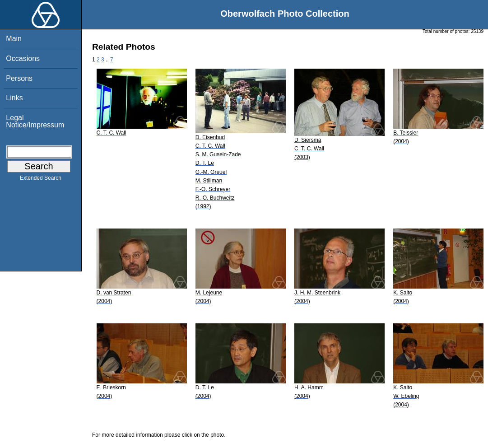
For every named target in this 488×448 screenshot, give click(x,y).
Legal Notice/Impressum (35, 121)
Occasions (23, 58)
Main (14, 39)
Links (14, 98)
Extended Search (41, 180)
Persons (19, 78)
